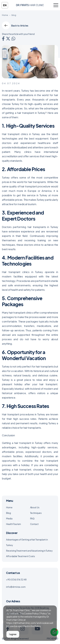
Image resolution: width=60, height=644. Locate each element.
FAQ (32, 518)
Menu (10, 501)
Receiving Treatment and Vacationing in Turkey (29, 551)
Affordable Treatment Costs (20, 556)
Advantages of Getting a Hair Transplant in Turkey (27, 542)
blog (14, 15)
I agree (13, 634)
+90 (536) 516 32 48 (16, 579)
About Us (35, 507)
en (5, 5)
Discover (12, 533)
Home (5, 15)
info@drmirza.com (16, 587)
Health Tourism (14, 524)
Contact (34, 524)
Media (9, 518)
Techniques (36, 513)
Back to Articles (15, 25)
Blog (8, 513)
